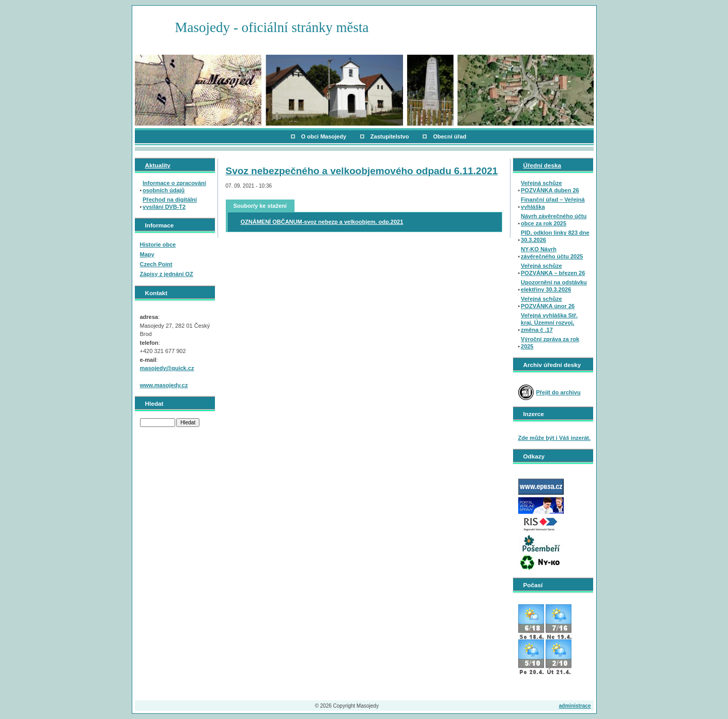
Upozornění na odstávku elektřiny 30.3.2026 (554, 286)
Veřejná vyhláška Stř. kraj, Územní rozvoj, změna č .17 (549, 323)
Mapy (147, 254)
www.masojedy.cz (164, 385)
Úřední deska (542, 165)
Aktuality (158, 165)
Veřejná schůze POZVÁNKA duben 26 (550, 187)
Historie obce (158, 244)
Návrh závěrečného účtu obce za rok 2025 (554, 220)
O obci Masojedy (324, 136)
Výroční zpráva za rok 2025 (550, 343)
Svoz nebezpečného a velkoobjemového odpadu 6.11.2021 (362, 171)
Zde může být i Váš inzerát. (555, 438)
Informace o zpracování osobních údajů (174, 187)
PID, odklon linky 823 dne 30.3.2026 (555, 236)
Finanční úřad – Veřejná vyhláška (553, 203)
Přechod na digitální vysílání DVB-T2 (170, 203)
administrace (575, 706)
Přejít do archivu (559, 392)
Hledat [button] (188, 423)
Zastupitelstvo (390, 136)
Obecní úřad (450, 136)
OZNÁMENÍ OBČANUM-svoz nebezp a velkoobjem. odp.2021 (322, 222)
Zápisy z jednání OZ (167, 274)
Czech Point (156, 264)
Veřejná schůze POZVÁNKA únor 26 (548, 302)
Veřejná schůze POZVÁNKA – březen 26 (553, 269)
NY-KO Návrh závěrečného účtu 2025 (552, 253)
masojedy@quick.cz (167, 368)
